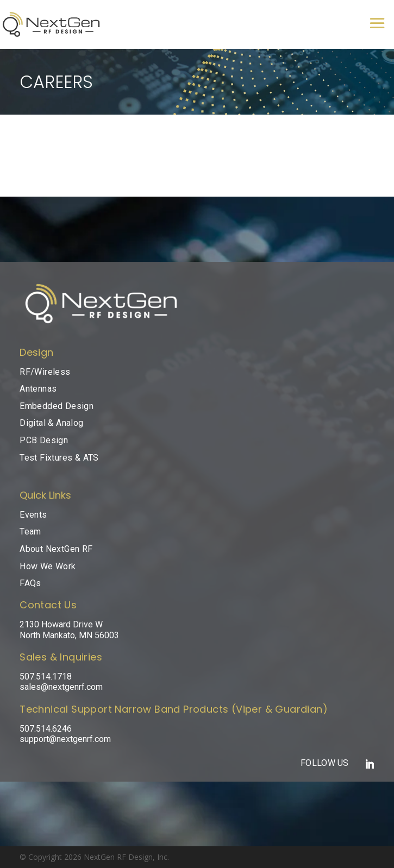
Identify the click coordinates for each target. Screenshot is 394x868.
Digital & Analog (51, 423)
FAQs (30, 583)
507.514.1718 (46, 677)
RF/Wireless (45, 372)
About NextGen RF (56, 549)
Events (33, 515)
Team (30, 532)
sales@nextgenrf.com (61, 687)
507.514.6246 (46, 729)
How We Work (48, 566)
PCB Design (44, 440)
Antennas (38, 389)
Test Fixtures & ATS (59, 458)
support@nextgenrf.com (65, 739)
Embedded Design (57, 406)
